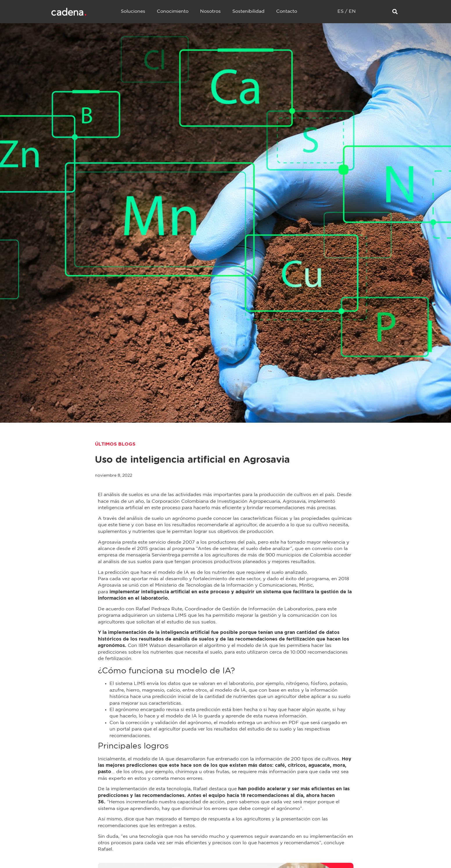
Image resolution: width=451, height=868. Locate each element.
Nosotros (210, 11)
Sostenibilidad (248, 11)
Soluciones (133, 11)
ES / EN (347, 11)
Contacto (287, 11)
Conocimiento (173, 11)
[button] (395, 12)
